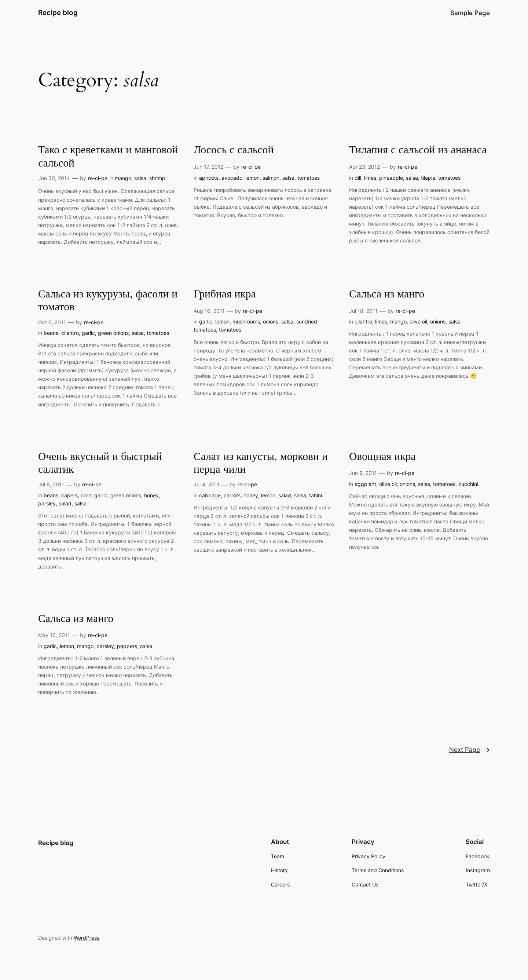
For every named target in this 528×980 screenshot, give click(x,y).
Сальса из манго (387, 295)
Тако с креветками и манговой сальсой (108, 157)
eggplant (365, 484)
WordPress (87, 938)
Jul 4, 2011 (207, 484)
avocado (232, 178)
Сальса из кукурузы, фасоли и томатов (108, 301)
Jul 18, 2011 (363, 311)
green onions (113, 333)
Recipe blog (58, 12)
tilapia (428, 178)
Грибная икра (225, 295)
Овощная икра (382, 457)
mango (123, 178)
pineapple (391, 178)
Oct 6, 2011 (52, 322)
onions (271, 321)
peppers (127, 646)
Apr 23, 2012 (364, 167)
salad (65, 503)
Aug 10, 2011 (209, 311)
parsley (47, 503)
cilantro (70, 333)
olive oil (418, 321)
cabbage (210, 495)
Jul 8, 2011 (51, 484)
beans (51, 333)
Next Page (470, 750)
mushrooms (246, 321)
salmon (271, 178)
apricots (209, 178)
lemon (252, 178)
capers (69, 495)
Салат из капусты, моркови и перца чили (261, 463)
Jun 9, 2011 (363, 473)
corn (86, 495)
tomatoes (309, 178)
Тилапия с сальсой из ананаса (418, 150)
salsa (140, 178)
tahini (316, 495)
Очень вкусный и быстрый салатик (100, 463)
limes (370, 178)
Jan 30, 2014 (54, 178)
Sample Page (470, 13)
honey (151, 495)
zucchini (468, 484)
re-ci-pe (98, 178)
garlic (88, 333)
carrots (232, 495)
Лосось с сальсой (234, 150)
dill (358, 178)
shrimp (157, 178)
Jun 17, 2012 (208, 167)
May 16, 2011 (54, 635)
